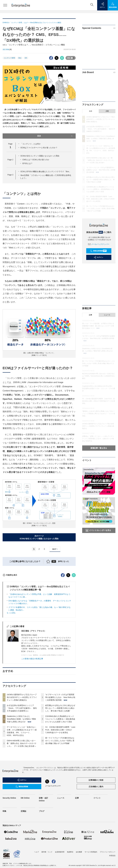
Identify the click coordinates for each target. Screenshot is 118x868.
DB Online (25, 845)
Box (20, 58)
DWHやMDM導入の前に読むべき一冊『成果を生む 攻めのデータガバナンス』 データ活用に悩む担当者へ (22, 790)
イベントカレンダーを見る (98, 530)
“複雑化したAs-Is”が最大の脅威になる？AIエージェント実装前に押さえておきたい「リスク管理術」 (99, 414)
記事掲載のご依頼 (96, 827)
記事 (91, 315)
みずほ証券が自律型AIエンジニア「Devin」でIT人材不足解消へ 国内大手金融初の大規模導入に (22, 755)
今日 (91, 111)
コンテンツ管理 (9, 58)
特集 (4, 858)
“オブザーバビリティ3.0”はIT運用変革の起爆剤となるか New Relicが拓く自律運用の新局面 (60, 744)
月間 (107, 111)
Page (10, 160)
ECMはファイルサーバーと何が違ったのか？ (39, 148)
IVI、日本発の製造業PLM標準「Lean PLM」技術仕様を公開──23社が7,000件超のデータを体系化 (60, 777)
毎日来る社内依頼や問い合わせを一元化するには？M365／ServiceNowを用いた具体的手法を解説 (99, 376)
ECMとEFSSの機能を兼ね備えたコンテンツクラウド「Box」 (46, 171)
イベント (97, 845)
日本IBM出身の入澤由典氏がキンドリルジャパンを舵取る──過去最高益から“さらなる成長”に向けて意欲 (60, 766)
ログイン (98, 257)
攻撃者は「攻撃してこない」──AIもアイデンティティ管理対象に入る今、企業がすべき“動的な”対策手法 (98, 439)
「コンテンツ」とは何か (31, 144)
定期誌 (23, 858)
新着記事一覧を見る (99, 448)
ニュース (107, 315)
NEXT (55, 549)
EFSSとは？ (28, 163)
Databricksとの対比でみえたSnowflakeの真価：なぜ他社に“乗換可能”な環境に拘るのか (21, 766)
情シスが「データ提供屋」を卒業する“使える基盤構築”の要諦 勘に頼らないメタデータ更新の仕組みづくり (98, 326)
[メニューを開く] (5, 5)
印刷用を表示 (10, 622)
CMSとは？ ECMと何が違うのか (36, 160)
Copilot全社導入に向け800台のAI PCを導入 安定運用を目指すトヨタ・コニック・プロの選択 (99, 389)
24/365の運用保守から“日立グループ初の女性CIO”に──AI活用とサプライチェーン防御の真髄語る (22, 744)
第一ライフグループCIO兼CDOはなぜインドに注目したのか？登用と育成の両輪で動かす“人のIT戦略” (60, 788)
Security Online (9, 845)
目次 (55, 136)
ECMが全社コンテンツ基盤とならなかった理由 (40, 156)
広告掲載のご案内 (96, 834)
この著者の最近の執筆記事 (32, 706)
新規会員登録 (98, 251)
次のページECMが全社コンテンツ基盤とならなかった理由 (39, 537)
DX (26, 58)
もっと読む (11, 660)
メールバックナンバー (99, 244)
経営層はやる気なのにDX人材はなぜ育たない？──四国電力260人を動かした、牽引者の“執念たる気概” (60, 755)
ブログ (42, 858)
